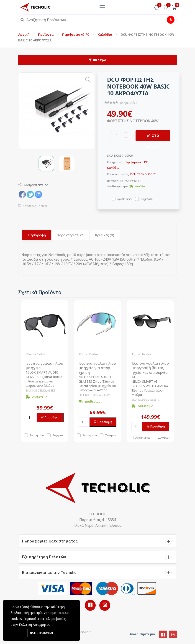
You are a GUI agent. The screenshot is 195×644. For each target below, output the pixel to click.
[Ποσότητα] (31, 417)
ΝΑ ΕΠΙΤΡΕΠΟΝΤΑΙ (41, 633)
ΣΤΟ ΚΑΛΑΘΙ (153, 137)
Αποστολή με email (33, 206)
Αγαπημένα (124, 199)
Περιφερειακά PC (76, 34)
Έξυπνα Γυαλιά (35, 354)
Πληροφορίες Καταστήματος (50, 541)
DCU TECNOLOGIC (143, 174)
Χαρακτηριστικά (70, 235)
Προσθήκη (50, 417)
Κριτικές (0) (105, 235)
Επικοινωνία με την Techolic (49, 573)
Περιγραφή (37, 235)
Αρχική (24, 34)
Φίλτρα (97, 60)
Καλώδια (105, 34)
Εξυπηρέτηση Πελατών (44, 557)
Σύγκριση (147, 199)
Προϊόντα (46, 34)
